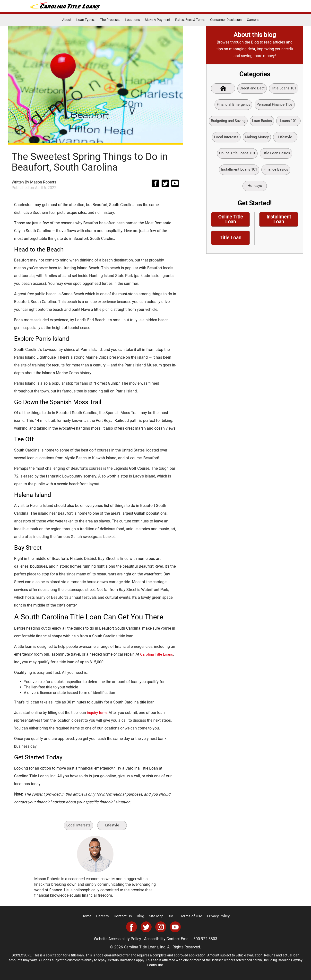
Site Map (156, 917)
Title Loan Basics (232, 172)
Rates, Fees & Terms (190, 20)
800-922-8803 (205, 939)
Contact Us (125, 917)
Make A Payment (158, 20)
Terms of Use (190, 917)
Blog (142, 917)
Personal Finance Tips (276, 105)
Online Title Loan (230, 223)
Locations (132, 20)
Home (91, 917)
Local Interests (78, 825)
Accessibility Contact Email (167, 939)
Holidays (271, 189)
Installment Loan (279, 223)
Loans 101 (223, 139)
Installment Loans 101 (273, 172)
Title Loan (231, 242)
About (67, 20)
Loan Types (86, 20)
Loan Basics (277, 122)
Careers (253, 20)
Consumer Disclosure (226, 20)
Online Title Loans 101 (268, 155)
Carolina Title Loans (157, 654)
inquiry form (97, 713)
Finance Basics (241, 189)
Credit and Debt (252, 89)
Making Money (284, 139)
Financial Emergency (232, 105)
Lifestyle (113, 825)
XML (171, 917)
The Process (110, 20)
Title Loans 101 (285, 89)
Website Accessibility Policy (117, 939)
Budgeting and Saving (241, 122)
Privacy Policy (215, 917)
